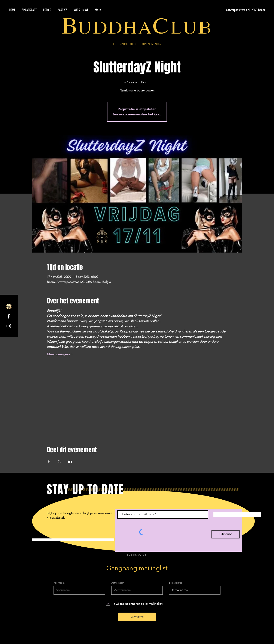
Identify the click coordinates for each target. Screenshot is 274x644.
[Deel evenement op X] (59, 461)
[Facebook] (9, 316)
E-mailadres (176, 583)
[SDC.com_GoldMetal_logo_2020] (9, 306)
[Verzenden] (137, 617)
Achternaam (118, 583)
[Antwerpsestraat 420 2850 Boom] (224, 10)
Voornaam (59, 583)
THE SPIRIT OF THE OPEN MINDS (137, 44)
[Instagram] (9, 326)
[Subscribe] (226, 534)
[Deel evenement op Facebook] (49, 461)
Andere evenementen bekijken (137, 114)
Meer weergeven (60, 354)
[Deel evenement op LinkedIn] (70, 461)
